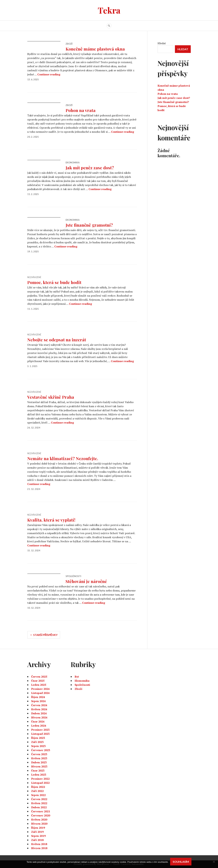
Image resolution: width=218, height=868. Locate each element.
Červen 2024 (39, 705)
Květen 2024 (39, 709)
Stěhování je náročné (86, 581)
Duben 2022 (39, 807)
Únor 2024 (38, 721)
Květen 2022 (39, 803)
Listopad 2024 (40, 693)
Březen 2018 (39, 848)
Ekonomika (73, 163)
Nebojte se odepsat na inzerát (57, 340)
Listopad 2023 (40, 734)
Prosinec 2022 (40, 779)
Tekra (109, 10)
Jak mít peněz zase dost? (90, 168)
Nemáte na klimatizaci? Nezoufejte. (63, 458)
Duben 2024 (39, 713)
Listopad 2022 (40, 783)
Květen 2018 (39, 844)
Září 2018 (37, 840)
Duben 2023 (39, 762)
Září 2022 (37, 791)
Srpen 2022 (38, 795)
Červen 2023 (39, 754)
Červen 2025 (39, 677)
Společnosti (73, 576)
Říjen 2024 (38, 697)
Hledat (162, 43)
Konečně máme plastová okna (95, 49)
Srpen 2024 (38, 701)
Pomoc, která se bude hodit (54, 282)
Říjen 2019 (38, 828)
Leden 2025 (39, 685)
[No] (214, 862)
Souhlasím (181, 862)
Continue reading (49, 74)
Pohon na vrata (81, 110)
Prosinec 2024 (40, 689)
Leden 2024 (39, 726)
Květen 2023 (39, 758)
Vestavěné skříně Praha (51, 397)
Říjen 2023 (38, 738)
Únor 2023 (38, 770)
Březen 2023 (39, 766)
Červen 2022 (39, 799)
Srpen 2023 (38, 746)
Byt (77, 677)
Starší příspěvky (45, 635)
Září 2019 (37, 832)
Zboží (69, 44)
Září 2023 (37, 742)
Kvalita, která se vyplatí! (51, 520)
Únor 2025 (38, 681)
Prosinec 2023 (40, 730)
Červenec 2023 (41, 750)
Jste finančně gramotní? (89, 225)
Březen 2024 (39, 717)
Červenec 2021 (41, 811)
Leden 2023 (39, 775)
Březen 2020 (39, 824)
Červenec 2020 (41, 815)
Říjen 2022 (38, 787)
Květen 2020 (39, 820)
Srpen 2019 (38, 836)
